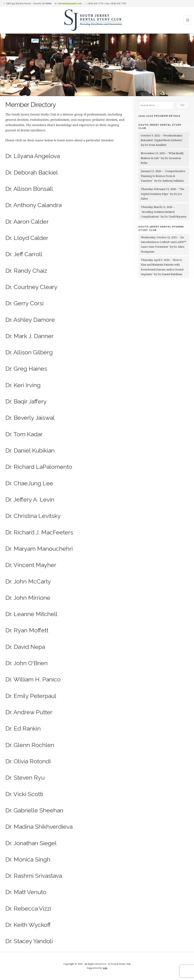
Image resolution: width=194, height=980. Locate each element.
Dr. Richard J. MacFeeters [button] (39, 532)
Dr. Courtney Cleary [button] (31, 287)
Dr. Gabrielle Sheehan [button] (34, 810)
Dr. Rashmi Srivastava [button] (34, 876)
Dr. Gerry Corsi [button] (24, 303)
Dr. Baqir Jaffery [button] (26, 401)
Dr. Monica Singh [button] (28, 859)
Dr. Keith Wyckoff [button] (28, 925)
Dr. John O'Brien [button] (26, 663)
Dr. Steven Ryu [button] (25, 778)
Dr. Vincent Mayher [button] (31, 565)
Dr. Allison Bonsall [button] (29, 189)
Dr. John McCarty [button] (28, 581)
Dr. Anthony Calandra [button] (33, 205)
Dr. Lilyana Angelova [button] (33, 156)
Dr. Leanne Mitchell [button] (31, 614)
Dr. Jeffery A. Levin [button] (30, 500)
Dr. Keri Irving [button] (23, 385)
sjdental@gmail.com (70, 3)
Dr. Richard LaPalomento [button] (39, 467)
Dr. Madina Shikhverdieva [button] (39, 827)
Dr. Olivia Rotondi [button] (28, 761)
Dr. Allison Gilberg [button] (29, 352)
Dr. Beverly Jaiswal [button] (30, 418)
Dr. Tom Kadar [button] (24, 434)
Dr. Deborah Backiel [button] (32, 172)
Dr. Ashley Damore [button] (30, 320)
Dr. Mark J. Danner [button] (29, 336)
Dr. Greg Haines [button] (26, 369)
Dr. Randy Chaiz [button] (26, 271)
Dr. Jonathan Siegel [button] (31, 843)
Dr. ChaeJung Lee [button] (29, 483)
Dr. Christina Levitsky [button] (33, 516)
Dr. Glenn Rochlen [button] (30, 745)
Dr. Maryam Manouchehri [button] (39, 549)
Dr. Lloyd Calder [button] (27, 238)
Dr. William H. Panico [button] (33, 679)
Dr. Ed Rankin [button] (23, 728)
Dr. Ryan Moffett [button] (27, 630)
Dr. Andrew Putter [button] (29, 712)
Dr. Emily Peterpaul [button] (31, 696)
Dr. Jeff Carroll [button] (24, 254)
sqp (105, 968)
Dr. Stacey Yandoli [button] (29, 941)
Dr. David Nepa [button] (25, 647)
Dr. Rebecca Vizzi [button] (28, 909)
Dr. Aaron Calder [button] (27, 222)
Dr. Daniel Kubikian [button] (30, 450)
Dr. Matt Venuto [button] (26, 892)
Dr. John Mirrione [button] (28, 598)
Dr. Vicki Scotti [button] (24, 794)
